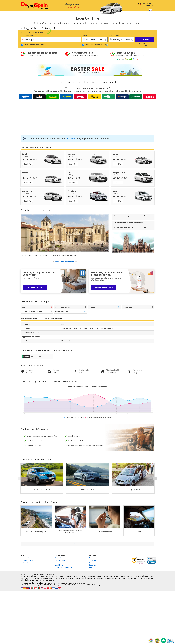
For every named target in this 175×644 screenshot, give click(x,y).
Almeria (29, 576)
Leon (34, 578)
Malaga (45, 578)
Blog (91, 567)
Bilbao (62, 576)
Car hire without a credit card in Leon (128, 223)
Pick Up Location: (27, 35)
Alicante (23, 576)
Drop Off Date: (114, 35)
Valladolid (24, 580)
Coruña (75, 576)
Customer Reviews (27, 560)
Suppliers (92, 560)
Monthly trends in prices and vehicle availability (88, 386)
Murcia (71, 578)
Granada (122, 576)
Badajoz (48, 576)
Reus (83, 578)
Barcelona (55, 576)
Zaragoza (35, 580)
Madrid (39, 578)
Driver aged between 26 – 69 (96, 45)
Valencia (151, 578)
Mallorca (52, 578)
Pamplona (77, 578)
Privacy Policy (60, 560)
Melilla (58, 578)
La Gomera (139, 576)
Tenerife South (142, 578)
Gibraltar (99, 576)
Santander (100, 578)
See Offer (28, 164)
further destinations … (47, 580)
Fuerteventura (91, 576)
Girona (106, 576)
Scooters (92, 565)
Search (145, 40)
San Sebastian (91, 578)
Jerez (133, 576)
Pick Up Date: (87, 35)
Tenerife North (132, 578)
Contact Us (25, 563)
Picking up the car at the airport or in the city (132, 227)
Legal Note (59, 565)
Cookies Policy (60, 563)
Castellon (68, 576)
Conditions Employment (64, 567)
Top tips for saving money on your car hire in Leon (131, 217)
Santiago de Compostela (112, 578)
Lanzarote (28, 578)
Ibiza (128, 576)
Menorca (64, 578)
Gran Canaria (114, 576)
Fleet (91, 558)
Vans (91, 563)
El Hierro (82, 576)
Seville (123, 578)
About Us (58, 558)
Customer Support (27, 558)
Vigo (30, 580)
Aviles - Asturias (39, 576)
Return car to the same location (35, 45)
